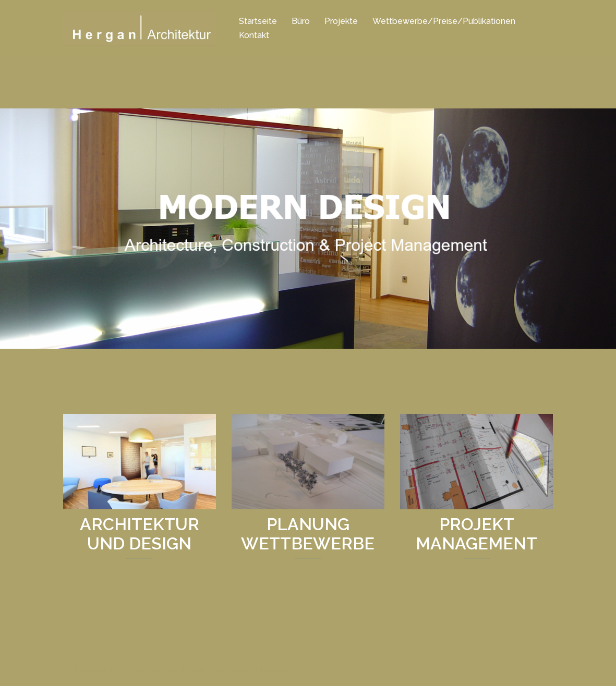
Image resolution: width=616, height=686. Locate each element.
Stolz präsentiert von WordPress (122, 669)
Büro (301, 21)
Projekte (341, 21)
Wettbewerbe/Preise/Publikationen (444, 21)
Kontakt (254, 35)
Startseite (258, 21)
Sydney (227, 669)
